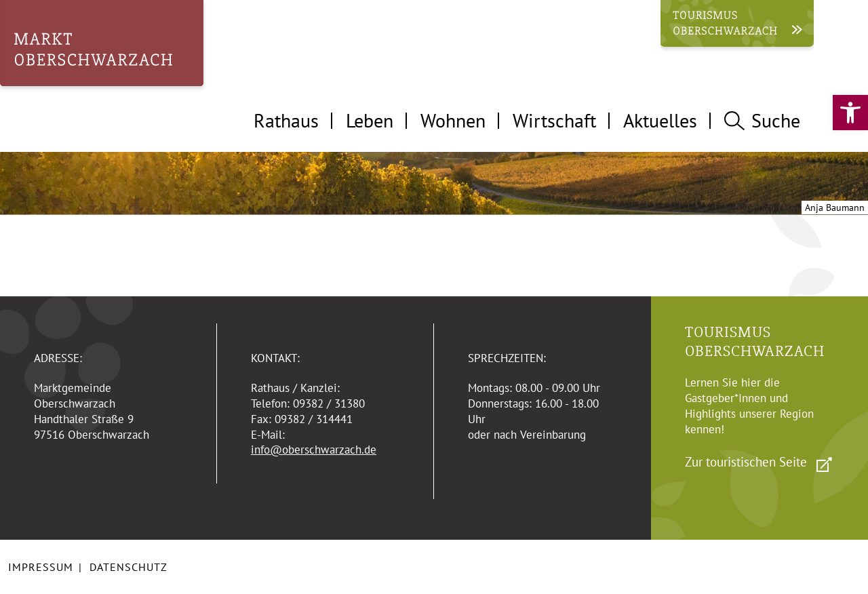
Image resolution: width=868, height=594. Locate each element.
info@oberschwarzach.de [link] (314, 450)
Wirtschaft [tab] (554, 120)
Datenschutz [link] (129, 567)
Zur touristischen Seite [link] (746, 462)
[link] (850, 113)
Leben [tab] (370, 120)
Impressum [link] (41, 567)
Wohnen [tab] (453, 120)
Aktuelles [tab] (660, 120)
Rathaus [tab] (286, 120)
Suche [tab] (762, 120)
